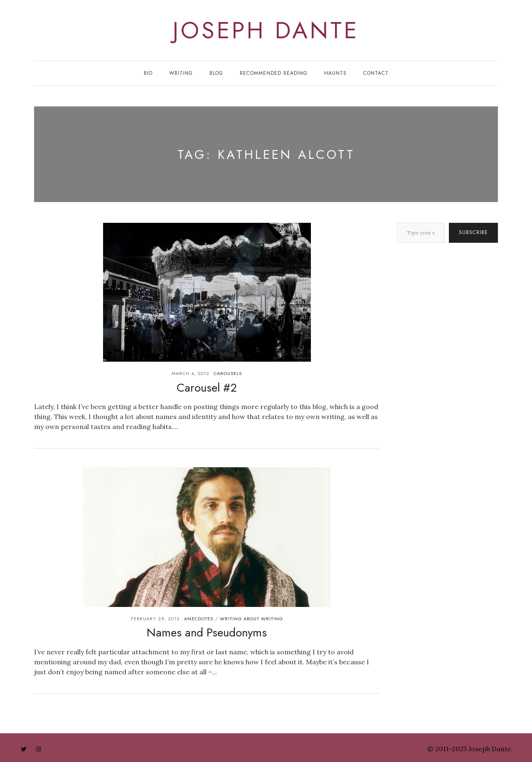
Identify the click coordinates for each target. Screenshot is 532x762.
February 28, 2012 (155, 619)
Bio (148, 73)
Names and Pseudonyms (207, 633)
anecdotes (199, 619)
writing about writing (251, 619)
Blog (216, 73)
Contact (376, 73)
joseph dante (266, 30)
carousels (228, 373)
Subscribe (473, 232)
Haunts (335, 73)
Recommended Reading (274, 73)
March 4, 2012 (191, 373)
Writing (181, 73)
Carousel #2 (207, 388)
